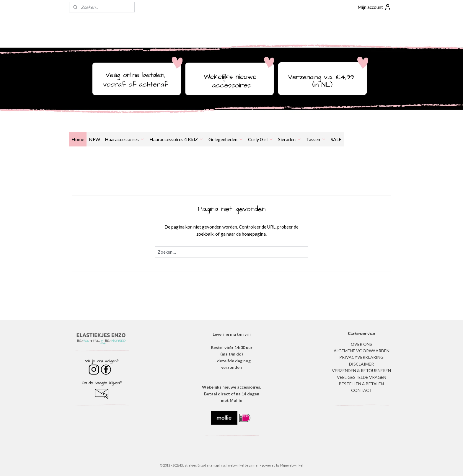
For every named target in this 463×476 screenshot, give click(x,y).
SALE (336, 139)
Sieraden (290, 139)
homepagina (254, 234)
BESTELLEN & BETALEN (361, 384)
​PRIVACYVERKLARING (361, 357)
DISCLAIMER (361, 364)
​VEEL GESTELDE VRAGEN (362, 377)
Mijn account (374, 7)
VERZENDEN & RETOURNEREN (361, 370)
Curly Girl (261, 139)
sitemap (213, 465)
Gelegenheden (226, 139)
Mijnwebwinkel (292, 465)
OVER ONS (361, 344)
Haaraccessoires (125, 139)
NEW (94, 139)
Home (78, 139)
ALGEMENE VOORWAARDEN (362, 351)
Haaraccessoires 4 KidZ (177, 139)
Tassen (316, 139)
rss (223, 465)
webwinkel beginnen (244, 465)
